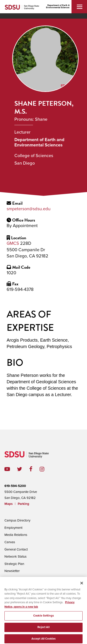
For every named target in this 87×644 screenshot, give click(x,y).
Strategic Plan (14, 564)
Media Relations (16, 535)
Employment (13, 528)
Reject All (43, 631)
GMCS (13, 243)
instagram (45, 469)
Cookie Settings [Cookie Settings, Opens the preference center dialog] (43, 620)
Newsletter (12, 571)
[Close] (82, 587)
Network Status (15, 556)
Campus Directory (17, 520)
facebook (34, 469)
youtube (7, 469)
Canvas (10, 542)
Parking (23, 504)
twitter (23, 469)
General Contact (16, 549)
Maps (9, 504)
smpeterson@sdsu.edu (29, 209)
